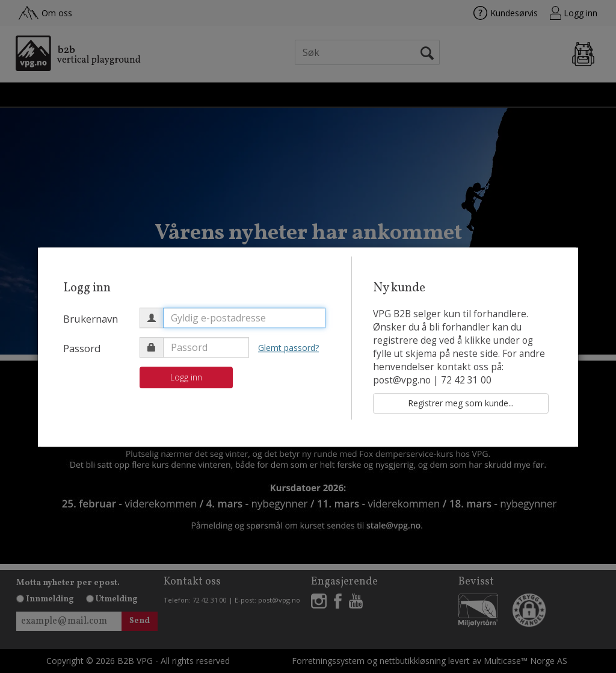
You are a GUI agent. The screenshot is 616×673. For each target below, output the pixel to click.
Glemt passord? (288, 348)
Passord (82, 348)
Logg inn (186, 377)
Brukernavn (91, 319)
